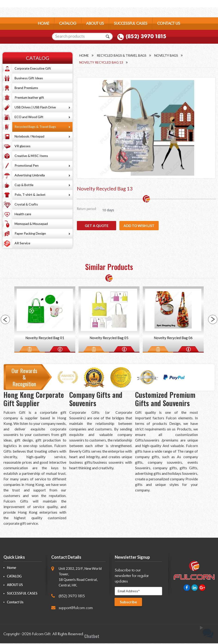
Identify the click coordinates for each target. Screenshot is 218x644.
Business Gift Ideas (29, 78)
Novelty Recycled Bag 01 (45, 338)
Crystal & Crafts (26, 204)
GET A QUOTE (97, 227)
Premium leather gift (29, 97)
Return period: (87, 211)
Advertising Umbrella (30, 175)
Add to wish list (139, 227)
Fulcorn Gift (41, 635)
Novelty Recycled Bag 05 (109, 338)
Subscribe (129, 603)
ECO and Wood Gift (29, 117)
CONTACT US (169, 24)
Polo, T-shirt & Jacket (30, 195)
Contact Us (15, 603)
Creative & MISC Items (31, 156)
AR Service (22, 243)
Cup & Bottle (24, 185)
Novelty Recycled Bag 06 (173, 338)
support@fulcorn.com (76, 609)
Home (84, 55)
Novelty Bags (168, 55)
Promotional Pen (27, 165)
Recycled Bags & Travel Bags (35, 127)
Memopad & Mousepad (31, 224)
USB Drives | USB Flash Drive (35, 107)
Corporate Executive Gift (33, 68)
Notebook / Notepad (29, 136)
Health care (23, 214)
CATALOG (68, 24)
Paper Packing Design (30, 233)
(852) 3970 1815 (146, 37)
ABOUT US (95, 24)
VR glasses (23, 146)
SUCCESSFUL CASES (131, 24)
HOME (44, 24)
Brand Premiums (26, 88)
